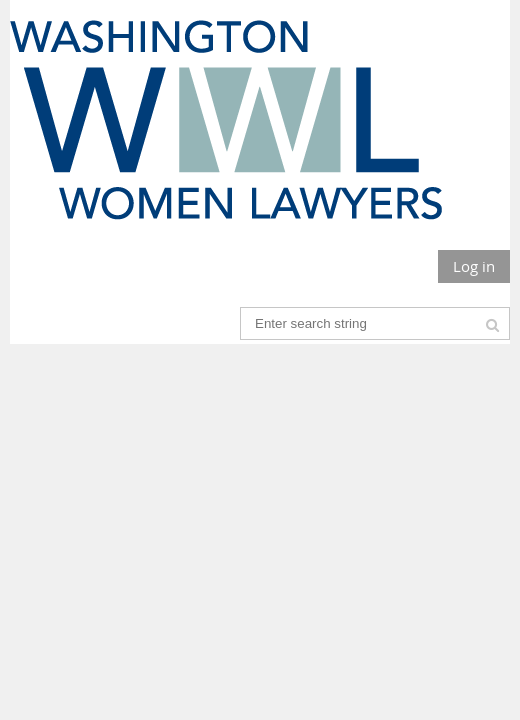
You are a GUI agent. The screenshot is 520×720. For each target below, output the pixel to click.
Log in (474, 266)
